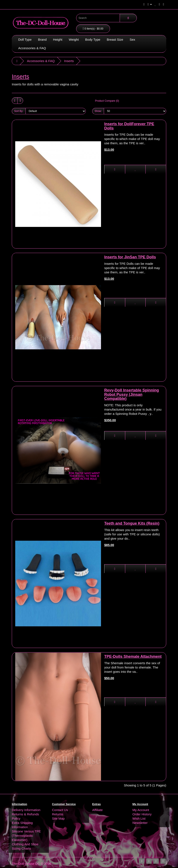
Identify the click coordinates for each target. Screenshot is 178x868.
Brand (42, 39)
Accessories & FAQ (32, 48)
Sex (132, 39)
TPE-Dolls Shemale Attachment (133, 657)
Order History (142, 814)
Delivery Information (26, 810)
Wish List (139, 818)
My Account (141, 810)
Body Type (93, 39)
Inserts (69, 61)
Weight (74, 39)
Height (58, 39)
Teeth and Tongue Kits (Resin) (132, 523)
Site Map (58, 818)
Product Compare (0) (107, 101)
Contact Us (60, 810)
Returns (58, 814)
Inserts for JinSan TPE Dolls (130, 257)
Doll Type (25, 39)
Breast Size (115, 39)
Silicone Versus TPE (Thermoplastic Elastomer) (26, 836)
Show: (98, 111)
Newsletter (140, 823)
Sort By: (19, 111)
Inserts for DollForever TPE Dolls (129, 126)
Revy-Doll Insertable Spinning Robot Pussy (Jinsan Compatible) (132, 395)
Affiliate (97, 810)
